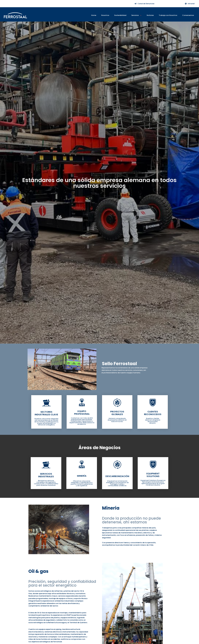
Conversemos (188, 15)
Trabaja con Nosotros (168, 15)
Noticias (150, 15)
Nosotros (105, 15)
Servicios (136, 15)
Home (94, 15)
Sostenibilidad (120, 15)
